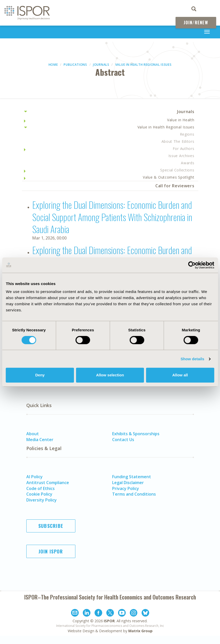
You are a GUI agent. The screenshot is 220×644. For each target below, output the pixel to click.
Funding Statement (132, 477)
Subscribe (51, 526)
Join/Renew (196, 23)
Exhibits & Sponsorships (136, 434)
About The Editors (178, 141)
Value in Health (181, 120)
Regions (187, 134)
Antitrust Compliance (48, 483)
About (33, 434)
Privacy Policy (126, 488)
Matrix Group (140, 631)
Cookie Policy (39, 494)
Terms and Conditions (134, 494)
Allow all (180, 375)
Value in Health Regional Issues (143, 65)
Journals (101, 65)
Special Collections (177, 170)
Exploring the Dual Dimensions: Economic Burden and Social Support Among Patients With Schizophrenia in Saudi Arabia (112, 217)
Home (53, 65)
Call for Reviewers (175, 186)
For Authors (184, 149)
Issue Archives (181, 156)
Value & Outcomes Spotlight (169, 177)
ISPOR (109, 621)
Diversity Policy (42, 500)
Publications (75, 65)
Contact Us (123, 440)
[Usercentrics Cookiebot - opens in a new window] (192, 265)
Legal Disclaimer (128, 483)
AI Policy (34, 477)
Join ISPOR (51, 551)
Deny (40, 375)
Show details (193, 359)
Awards (188, 163)
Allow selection (110, 375)
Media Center (40, 440)
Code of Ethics (40, 488)
